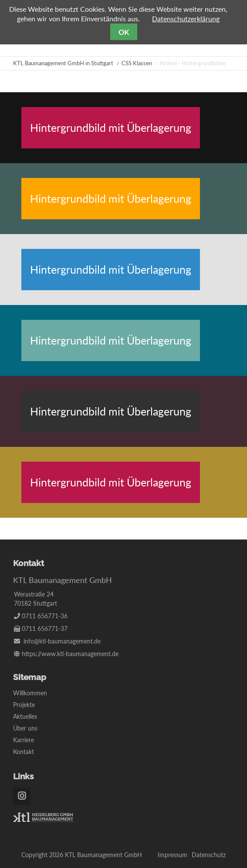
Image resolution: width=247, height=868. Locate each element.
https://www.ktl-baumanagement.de (70, 654)
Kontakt (24, 752)
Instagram (22, 796)
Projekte (24, 705)
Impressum (173, 855)
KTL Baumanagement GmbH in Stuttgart (63, 63)
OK (124, 32)
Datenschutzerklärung (186, 18)
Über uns (25, 728)
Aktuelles (25, 716)
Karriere (24, 740)
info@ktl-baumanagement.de (62, 641)
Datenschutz (209, 855)
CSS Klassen (137, 63)
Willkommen (30, 693)
